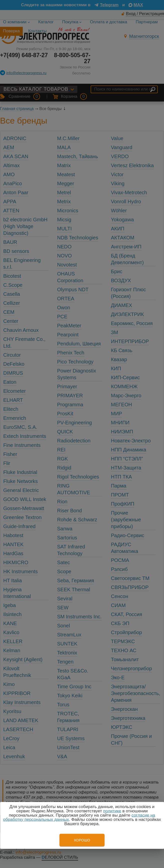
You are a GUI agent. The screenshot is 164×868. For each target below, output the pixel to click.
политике (112, 811)
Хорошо (82, 840)
